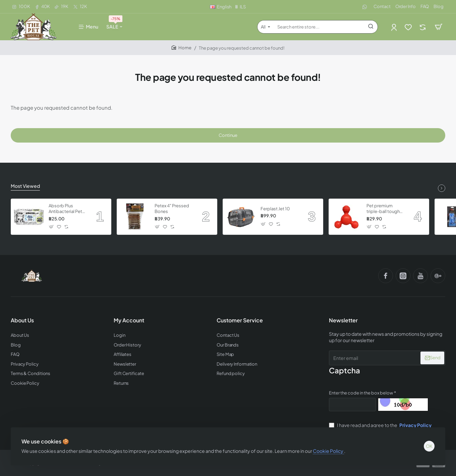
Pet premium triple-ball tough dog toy (383, 209)
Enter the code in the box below (361, 393)
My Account (129, 320)
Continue (228, 135)
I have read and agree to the (381, 425)
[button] (51, 227)
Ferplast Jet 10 (275, 209)
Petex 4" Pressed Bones (172, 208)
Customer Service (240, 320)
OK (429, 446)
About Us (22, 320)
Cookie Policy (328, 451)
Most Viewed (25, 186)
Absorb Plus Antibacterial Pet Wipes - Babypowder (65, 209)
